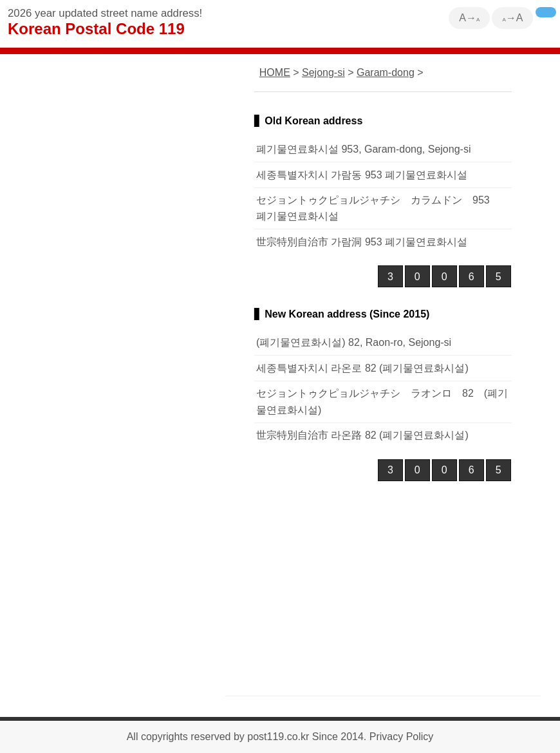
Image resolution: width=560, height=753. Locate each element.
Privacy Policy (402, 737)
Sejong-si (323, 72)
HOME (275, 72)
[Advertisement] (383, 585)
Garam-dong (386, 72)
